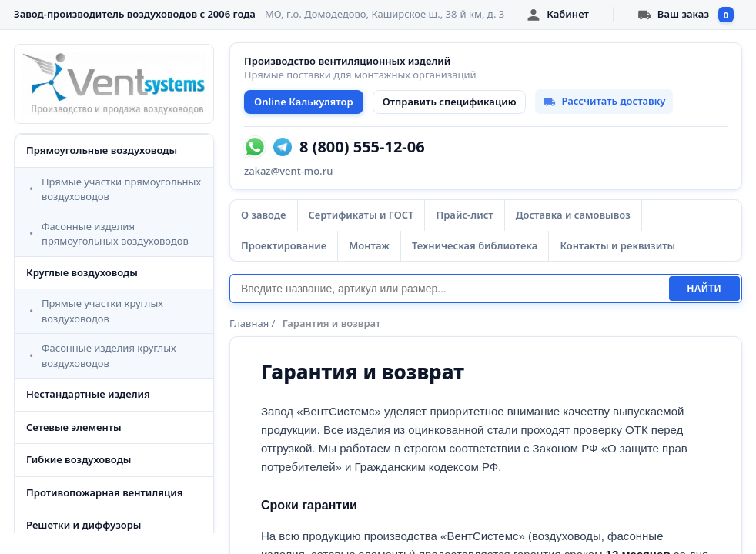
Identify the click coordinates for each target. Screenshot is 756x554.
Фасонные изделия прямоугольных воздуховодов (115, 234)
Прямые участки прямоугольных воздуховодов (121, 189)
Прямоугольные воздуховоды (102, 150)
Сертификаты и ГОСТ (361, 215)
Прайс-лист (464, 215)
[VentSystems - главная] (114, 84)
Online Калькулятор (304, 102)
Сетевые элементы (74, 427)
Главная (249, 323)
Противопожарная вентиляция (105, 492)
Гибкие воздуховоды (79, 459)
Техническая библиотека (475, 245)
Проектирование (284, 245)
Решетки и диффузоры (84, 525)
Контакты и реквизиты (617, 245)
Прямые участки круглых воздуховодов (102, 311)
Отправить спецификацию (450, 102)
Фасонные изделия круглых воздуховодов (109, 355)
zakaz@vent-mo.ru (288, 171)
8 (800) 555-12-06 (362, 147)
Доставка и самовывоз (573, 215)
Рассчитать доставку (604, 101)
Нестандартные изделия (88, 394)
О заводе (264, 215)
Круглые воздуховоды (82, 272)
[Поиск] (449, 289)
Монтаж (369, 245)
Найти (704, 289)
